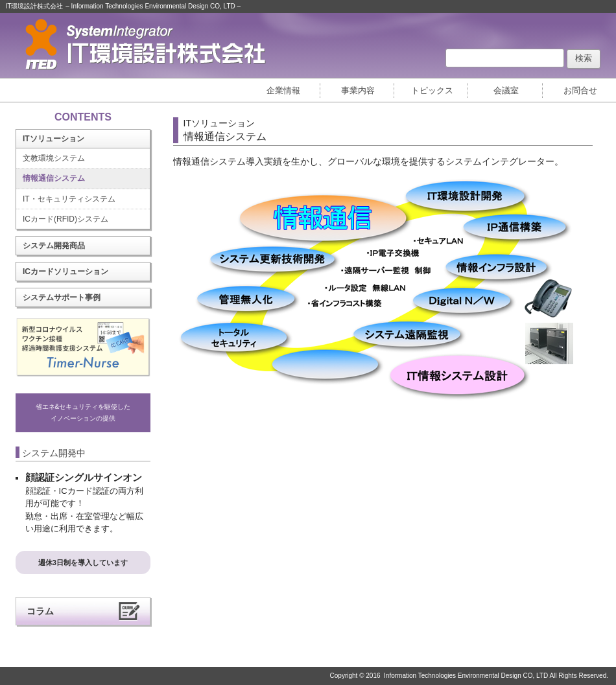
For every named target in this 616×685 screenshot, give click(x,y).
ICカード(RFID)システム (65, 219)
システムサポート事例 (62, 297)
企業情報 (283, 90)
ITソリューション (53, 139)
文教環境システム (54, 158)
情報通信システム (54, 178)
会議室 (506, 90)
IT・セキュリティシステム (69, 199)
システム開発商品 (54, 246)
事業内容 (358, 90)
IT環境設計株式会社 (35, 6)
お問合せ (580, 90)
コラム (40, 611)
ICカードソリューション (65, 272)
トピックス (432, 90)
